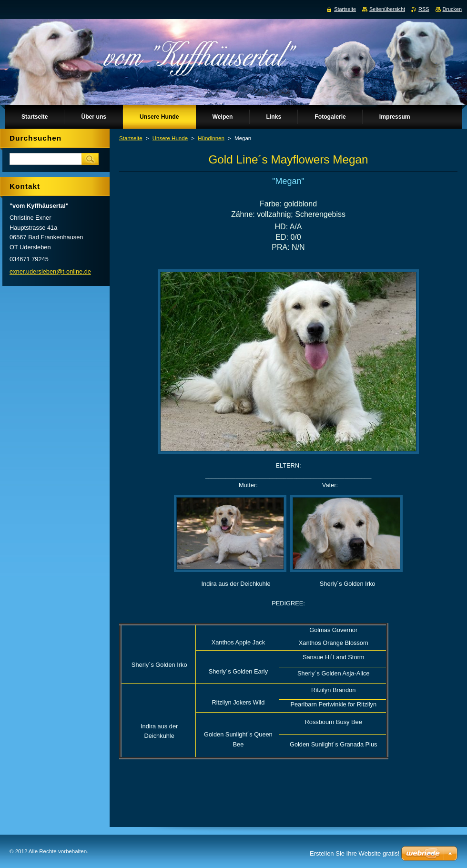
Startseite (131, 138)
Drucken (452, 9)
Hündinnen (211, 138)
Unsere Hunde (170, 138)
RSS (424, 9)
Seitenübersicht (387, 9)
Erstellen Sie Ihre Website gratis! (355, 853)
